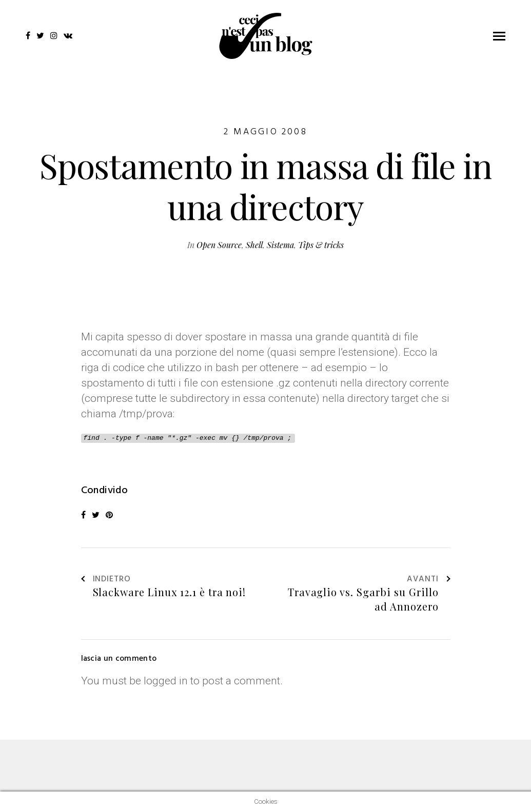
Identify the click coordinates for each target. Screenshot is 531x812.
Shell (254, 245)
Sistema (280, 245)
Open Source (219, 245)
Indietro (106, 580)
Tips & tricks (321, 245)
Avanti (429, 580)
